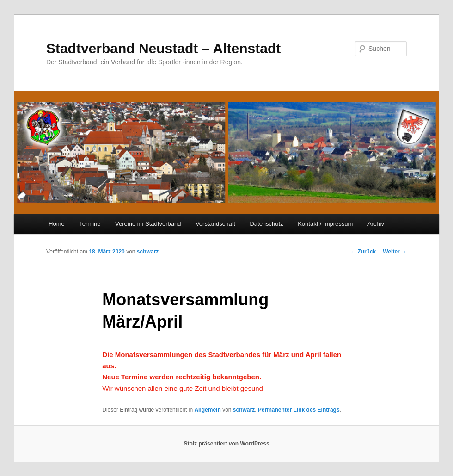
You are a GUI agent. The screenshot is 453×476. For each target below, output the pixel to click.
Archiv (376, 224)
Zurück (363, 252)
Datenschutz (266, 224)
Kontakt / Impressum (325, 224)
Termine (90, 224)
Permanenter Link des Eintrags (299, 410)
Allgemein (207, 410)
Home (57, 224)
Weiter (395, 252)
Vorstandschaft (215, 224)
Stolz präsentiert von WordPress (226, 444)
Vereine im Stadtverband (148, 224)
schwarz (148, 252)
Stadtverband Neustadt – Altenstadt (163, 48)
